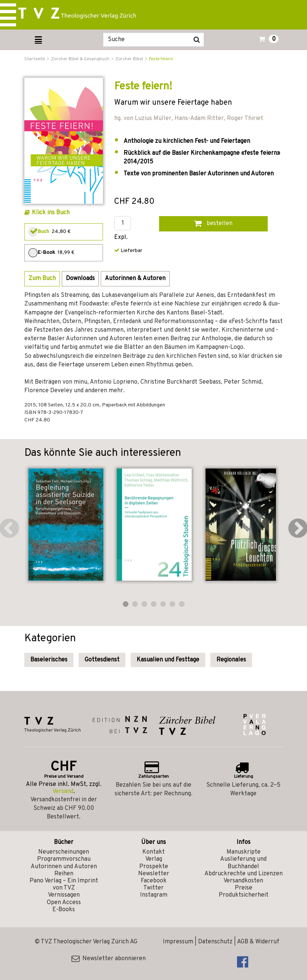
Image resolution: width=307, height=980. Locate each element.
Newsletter (154, 874)
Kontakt (153, 852)
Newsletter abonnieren (109, 959)
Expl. (121, 238)
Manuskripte (244, 852)
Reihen (64, 874)
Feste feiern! (161, 59)
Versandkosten (243, 881)
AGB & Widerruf (258, 942)
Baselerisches (49, 660)
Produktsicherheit (244, 895)
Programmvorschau (64, 859)
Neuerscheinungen (64, 852)
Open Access (64, 903)
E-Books (64, 910)
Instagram (154, 895)
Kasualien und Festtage (168, 660)
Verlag (154, 859)
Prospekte (154, 867)
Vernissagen (64, 895)
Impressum (178, 942)
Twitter (153, 888)
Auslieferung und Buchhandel (243, 863)
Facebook (154, 881)
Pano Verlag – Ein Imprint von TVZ (64, 884)
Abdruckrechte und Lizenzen (244, 874)
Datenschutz (215, 942)
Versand (63, 792)
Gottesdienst (102, 660)
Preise (244, 888)
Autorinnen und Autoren (64, 867)
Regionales (231, 660)
